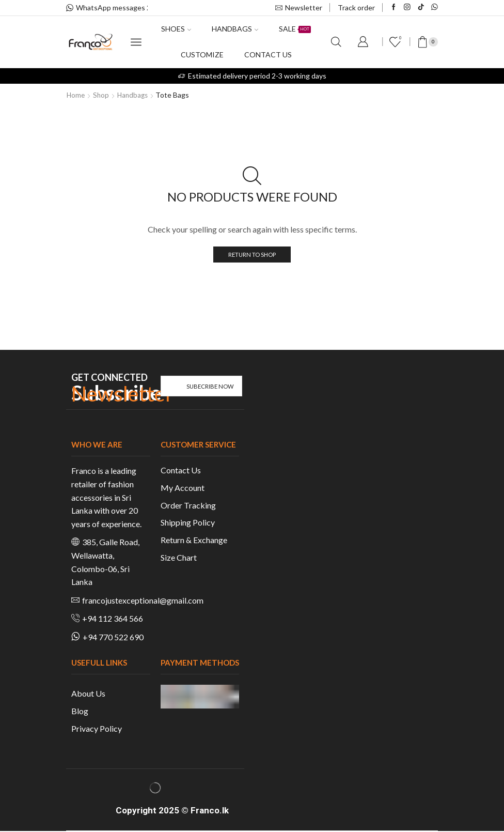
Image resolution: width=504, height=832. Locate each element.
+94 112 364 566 (113, 619)
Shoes (176, 29)
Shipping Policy (188, 523)
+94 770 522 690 (113, 637)
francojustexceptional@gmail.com (143, 601)
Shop (102, 95)
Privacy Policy (97, 729)
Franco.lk (210, 811)
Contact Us (181, 471)
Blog (80, 711)
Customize (202, 55)
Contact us (268, 55)
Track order (356, 7)
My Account (183, 488)
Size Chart (179, 558)
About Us (88, 694)
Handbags (235, 29)
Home (76, 95)
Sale (295, 29)
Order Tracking (188, 506)
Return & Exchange (194, 541)
